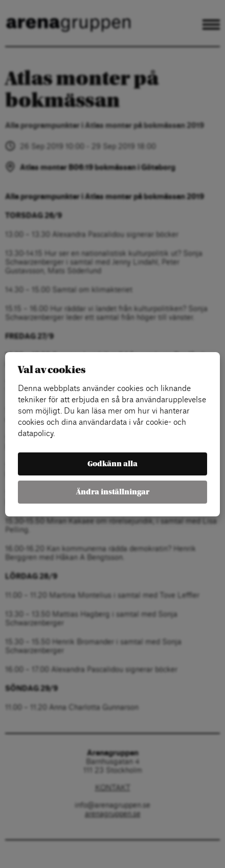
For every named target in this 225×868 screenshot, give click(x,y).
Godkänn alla (112, 464)
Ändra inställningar (113, 492)
